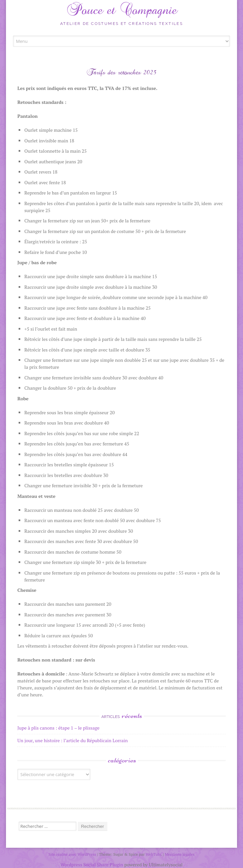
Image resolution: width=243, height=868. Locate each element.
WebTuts (153, 854)
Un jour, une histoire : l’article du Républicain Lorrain (72, 740)
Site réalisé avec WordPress (72, 854)
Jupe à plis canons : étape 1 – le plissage (58, 728)
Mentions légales (180, 854)
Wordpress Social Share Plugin (92, 865)
